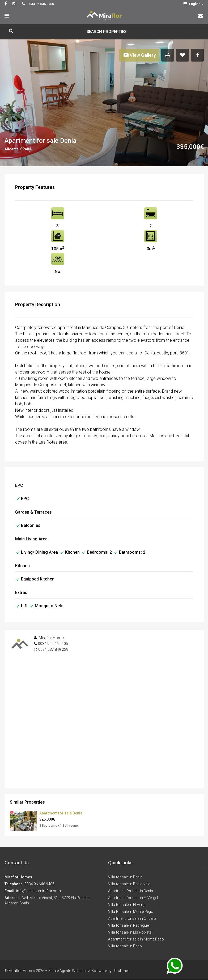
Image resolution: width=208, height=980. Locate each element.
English (193, 4)
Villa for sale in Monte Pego (131, 912)
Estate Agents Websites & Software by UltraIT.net (89, 971)
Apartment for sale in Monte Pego (136, 939)
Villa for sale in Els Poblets (130, 932)
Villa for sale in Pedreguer (129, 925)
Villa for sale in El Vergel (128, 905)
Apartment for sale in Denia (131, 891)
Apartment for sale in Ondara (132, 918)
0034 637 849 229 (53, 649)
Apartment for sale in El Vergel (133, 898)
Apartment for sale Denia (61, 813)
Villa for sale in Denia (125, 877)
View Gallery (140, 55)
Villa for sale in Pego (125, 946)
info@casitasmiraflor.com (39, 891)
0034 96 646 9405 (53, 644)
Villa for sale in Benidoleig (129, 884)
